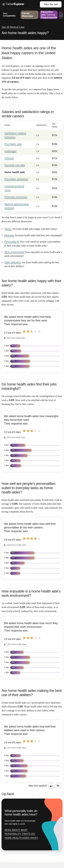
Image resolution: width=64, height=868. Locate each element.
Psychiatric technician (16, 179)
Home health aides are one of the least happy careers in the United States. (29, 53)
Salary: (8, 229)
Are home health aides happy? (25, 33)
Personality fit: (12, 242)
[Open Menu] (21, 4)
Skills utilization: (13, 262)
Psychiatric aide (13, 144)
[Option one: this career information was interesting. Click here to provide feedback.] (51, 786)
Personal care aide (15, 165)
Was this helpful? (38, 786)
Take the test (51, 4)
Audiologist (10, 151)
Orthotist (9, 158)
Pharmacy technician (16, 197)
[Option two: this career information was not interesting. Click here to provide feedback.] (58, 786)
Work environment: (14, 252)
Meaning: (9, 235)
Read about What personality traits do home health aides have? (21, 834)
